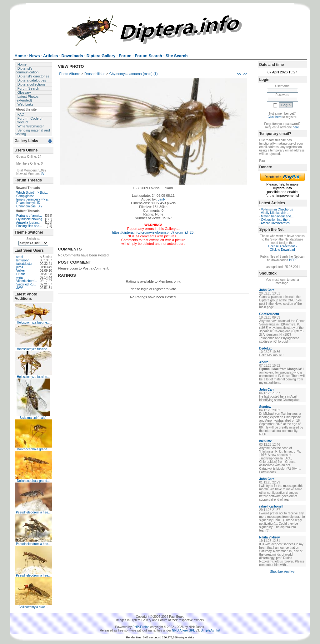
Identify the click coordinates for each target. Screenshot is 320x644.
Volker (21, 271)
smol (20, 257)
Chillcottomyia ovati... (33, 607)
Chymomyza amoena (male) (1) (134, 74)
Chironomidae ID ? (29, 206)
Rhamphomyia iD (28, 203)
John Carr (267, 290)
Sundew (265, 407)
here (296, 127)
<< (239, 74)
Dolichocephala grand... (33, 449)
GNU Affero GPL (183, 630)
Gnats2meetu (269, 314)
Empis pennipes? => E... (33, 199)
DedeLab (266, 348)
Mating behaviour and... (277, 216)
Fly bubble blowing (29, 219)
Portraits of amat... (29, 216)
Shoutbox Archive (282, 572)
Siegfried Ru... (26, 284)
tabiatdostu (24, 264)
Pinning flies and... (29, 226)
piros (20, 267)
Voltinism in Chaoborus (277, 209)
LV (42, 174)
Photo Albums (70, 74)
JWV (20, 288)
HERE (293, 260)
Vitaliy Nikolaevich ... (275, 213)
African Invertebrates (275, 223)
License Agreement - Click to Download (282, 248)
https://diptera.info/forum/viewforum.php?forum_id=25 (153, 232)
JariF (162, 199)
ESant (20, 274)
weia (20, 277)
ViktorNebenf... (27, 281)
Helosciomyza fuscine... (33, 322)
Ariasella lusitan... (28, 223)
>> (245, 74)
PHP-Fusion (141, 627)
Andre (264, 362)
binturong (23, 260)
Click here (275, 117)
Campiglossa (25, 196)
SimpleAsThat (210, 630)
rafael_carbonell (271, 506)
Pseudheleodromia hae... (33, 512)
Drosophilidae (95, 74)
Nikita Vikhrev (270, 537)
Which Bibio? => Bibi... (32, 193)
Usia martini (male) (33, 418)
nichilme (266, 441)
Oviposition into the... (275, 220)
